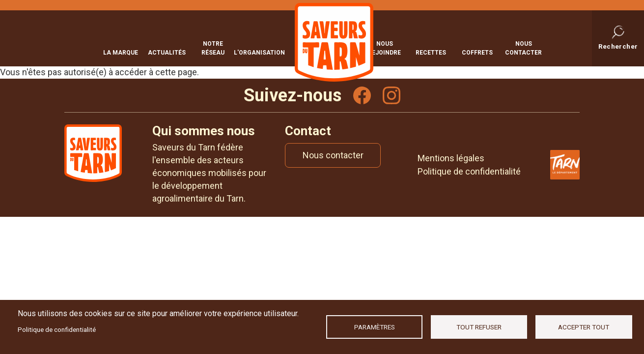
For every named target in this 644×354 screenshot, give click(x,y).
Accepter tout (584, 327)
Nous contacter (523, 47)
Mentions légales (451, 158)
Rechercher (618, 46)
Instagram (392, 95)
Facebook (362, 95)
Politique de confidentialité (57, 329)
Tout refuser (479, 327)
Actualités (167, 52)
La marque (121, 52)
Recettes (431, 52)
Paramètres (375, 327)
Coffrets (477, 52)
